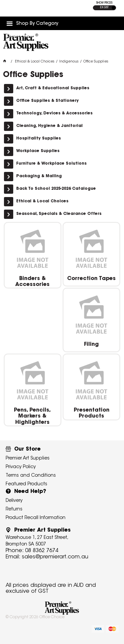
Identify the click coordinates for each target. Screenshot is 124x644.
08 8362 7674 (42, 551)
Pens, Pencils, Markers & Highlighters (32, 416)
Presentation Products (92, 413)
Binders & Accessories (32, 282)
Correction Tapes (91, 279)
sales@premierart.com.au (55, 557)
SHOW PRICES (104, 3)
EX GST (104, 8)
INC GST (114, 8)
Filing (91, 344)
